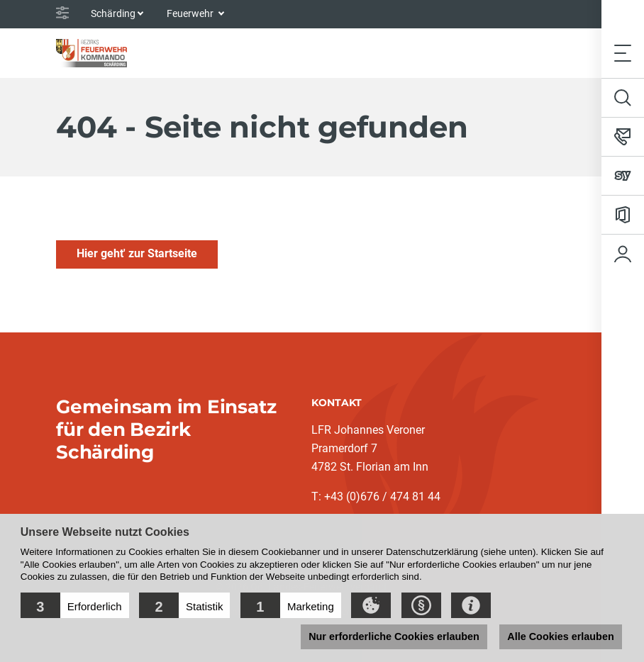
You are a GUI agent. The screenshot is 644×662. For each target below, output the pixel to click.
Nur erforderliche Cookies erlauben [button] (394, 636)
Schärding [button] (113, 13)
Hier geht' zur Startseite (137, 253)
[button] (75, 605)
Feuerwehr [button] (191, 13)
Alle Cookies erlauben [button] (560, 636)
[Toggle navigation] (623, 53)
